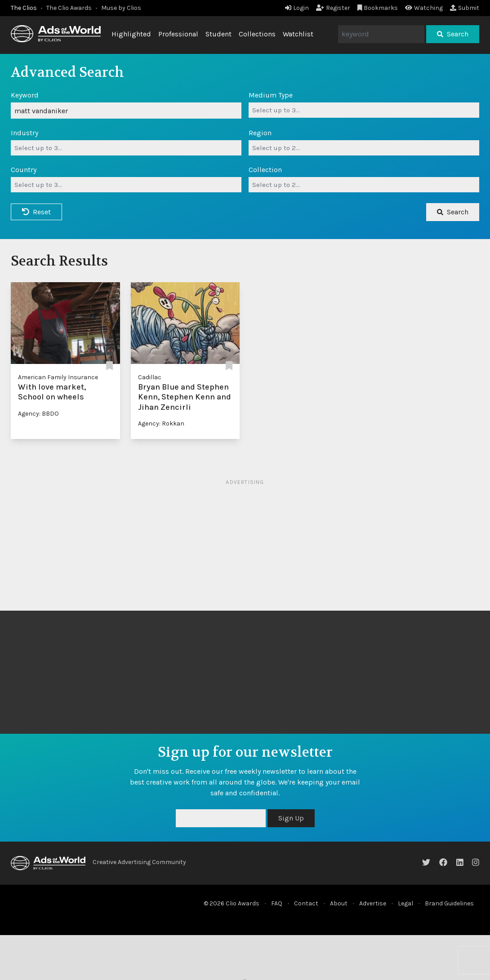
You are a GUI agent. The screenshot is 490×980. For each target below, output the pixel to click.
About (339, 903)
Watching (424, 8)
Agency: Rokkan (161, 423)
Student (218, 34)
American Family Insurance (58, 377)
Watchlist (298, 34)
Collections (257, 34)
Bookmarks (378, 8)
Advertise (373, 903)
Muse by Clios (121, 8)
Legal (405, 903)
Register (333, 8)
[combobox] (364, 110)
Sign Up (291, 818)
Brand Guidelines (449, 903)
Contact (306, 903)
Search (453, 34)
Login (297, 8)
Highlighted (131, 34)
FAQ (277, 903)
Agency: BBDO (38, 414)
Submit (465, 8)
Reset (36, 212)
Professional (178, 34)
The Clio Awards (69, 8)
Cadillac (150, 377)
